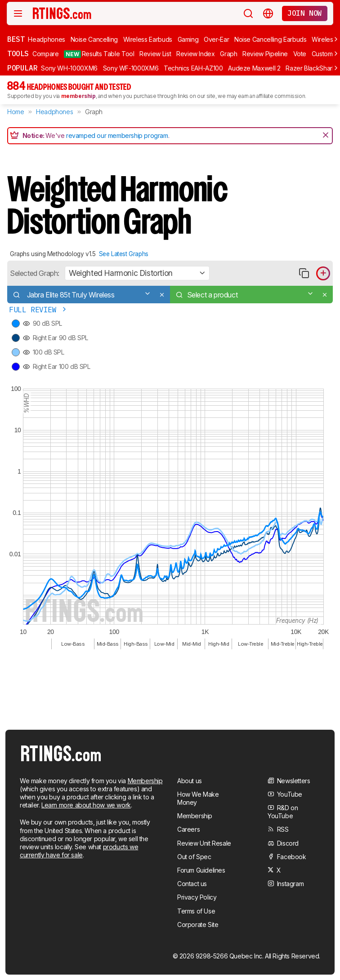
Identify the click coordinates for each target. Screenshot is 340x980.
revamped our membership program (117, 135)
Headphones (47, 39)
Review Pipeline (265, 54)
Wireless (324, 39)
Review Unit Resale (204, 843)
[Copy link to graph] (304, 273)
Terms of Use (196, 911)
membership (78, 96)
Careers (188, 829)
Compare (46, 54)
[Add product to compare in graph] (323, 273)
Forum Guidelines (201, 870)
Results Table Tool (99, 54)
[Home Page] (63, 13)
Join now (305, 13)
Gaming (188, 39)
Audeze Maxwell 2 (254, 68)
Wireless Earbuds (148, 39)
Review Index (196, 54)
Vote (300, 54)
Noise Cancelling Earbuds (271, 39)
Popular (22, 68)
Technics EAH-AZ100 (193, 68)
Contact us (192, 884)
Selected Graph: (35, 273)
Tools (18, 53)
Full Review (38, 310)
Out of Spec (194, 857)
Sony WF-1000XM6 (131, 68)
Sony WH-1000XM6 (69, 68)
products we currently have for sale (79, 851)
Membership (145, 781)
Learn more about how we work (86, 805)
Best (16, 39)
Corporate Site (198, 925)
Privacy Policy (197, 897)
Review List (155, 54)
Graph (228, 54)
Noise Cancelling (94, 39)
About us (190, 781)
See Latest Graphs (124, 254)
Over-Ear (216, 39)
